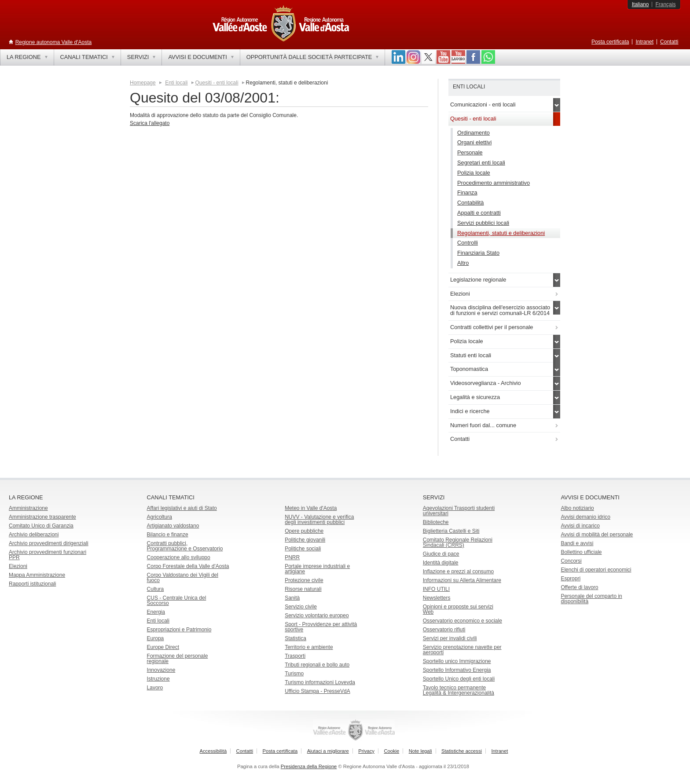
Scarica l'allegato (150, 123)
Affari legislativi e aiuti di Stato (182, 508)
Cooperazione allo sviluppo (179, 557)
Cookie (391, 751)
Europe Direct (163, 647)
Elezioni (18, 566)
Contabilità (470, 203)
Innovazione (161, 670)
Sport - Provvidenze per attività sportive (321, 627)
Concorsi (571, 561)
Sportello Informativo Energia (457, 670)
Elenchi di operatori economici (596, 570)
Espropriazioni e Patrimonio (179, 630)
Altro (463, 263)
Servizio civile (301, 607)
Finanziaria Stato (478, 253)
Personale (470, 152)
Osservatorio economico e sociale (462, 621)
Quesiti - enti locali (217, 83)
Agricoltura (160, 517)
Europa (156, 638)
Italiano (640, 4)
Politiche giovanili (305, 540)
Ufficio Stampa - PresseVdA (317, 691)
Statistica (295, 638)
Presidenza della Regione (309, 766)
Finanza (467, 192)
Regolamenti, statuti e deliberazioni (501, 233)
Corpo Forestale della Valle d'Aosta (188, 566)
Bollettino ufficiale (581, 552)
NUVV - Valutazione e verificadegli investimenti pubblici (319, 520)
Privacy (366, 751)
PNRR (292, 557)
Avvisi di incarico (580, 526)
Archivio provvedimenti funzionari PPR (48, 555)
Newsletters (437, 598)
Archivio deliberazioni (34, 535)
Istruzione (158, 679)
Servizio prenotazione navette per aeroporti (462, 650)
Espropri (571, 579)
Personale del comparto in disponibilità (591, 599)
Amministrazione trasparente (42, 517)
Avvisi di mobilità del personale (597, 535)
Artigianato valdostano (173, 526)
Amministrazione (28, 508)
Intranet (644, 42)
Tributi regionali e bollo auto (317, 665)
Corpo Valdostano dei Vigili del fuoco (183, 578)
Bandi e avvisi (577, 543)
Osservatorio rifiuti (444, 630)
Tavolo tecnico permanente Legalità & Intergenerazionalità (459, 690)
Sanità (292, 598)
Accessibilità (213, 751)
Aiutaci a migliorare (328, 751)
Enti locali (176, 83)
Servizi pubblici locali (483, 223)
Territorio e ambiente (309, 647)
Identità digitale (441, 563)
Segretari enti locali (481, 163)
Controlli (468, 243)
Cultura (156, 589)
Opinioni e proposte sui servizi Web (458, 609)
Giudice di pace (441, 554)
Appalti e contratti (479, 213)
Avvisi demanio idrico (585, 517)
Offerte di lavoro (579, 587)
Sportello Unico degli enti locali (459, 679)
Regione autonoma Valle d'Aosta (54, 42)
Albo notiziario (577, 508)
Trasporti (295, 656)
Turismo (294, 674)
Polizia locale (474, 173)
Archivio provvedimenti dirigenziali (49, 543)
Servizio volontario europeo (317, 615)
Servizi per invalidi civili (450, 638)
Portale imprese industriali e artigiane (317, 569)
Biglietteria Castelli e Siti (451, 531)
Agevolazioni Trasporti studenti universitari (459, 511)
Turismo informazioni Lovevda (320, 682)
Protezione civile (304, 580)
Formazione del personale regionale (178, 659)
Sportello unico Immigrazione (457, 661)
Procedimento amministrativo (494, 183)
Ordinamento (473, 133)
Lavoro (155, 688)
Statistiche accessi (462, 751)
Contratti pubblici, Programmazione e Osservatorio (185, 546)
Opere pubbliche (304, 531)
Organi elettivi (474, 142)
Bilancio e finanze (168, 535)
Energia (156, 612)
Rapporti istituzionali (32, 584)
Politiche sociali (303, 549)
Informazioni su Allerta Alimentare (462, 580)
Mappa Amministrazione (37, 575)
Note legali (420, 751)
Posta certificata (610, 42)
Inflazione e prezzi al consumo (458, 572)
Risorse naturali (303, 589)
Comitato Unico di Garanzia (41, 526)
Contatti (669, 42)
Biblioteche (436, 522)
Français (665, 4)
